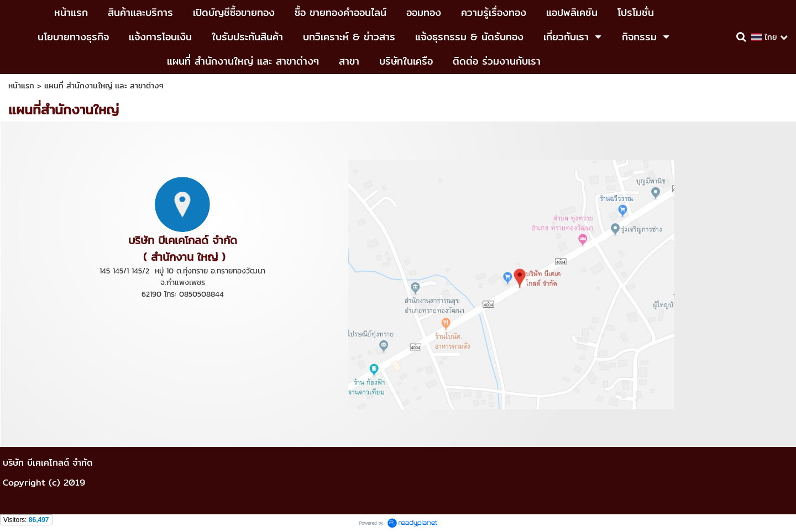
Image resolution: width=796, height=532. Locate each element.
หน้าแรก (21, 86)
